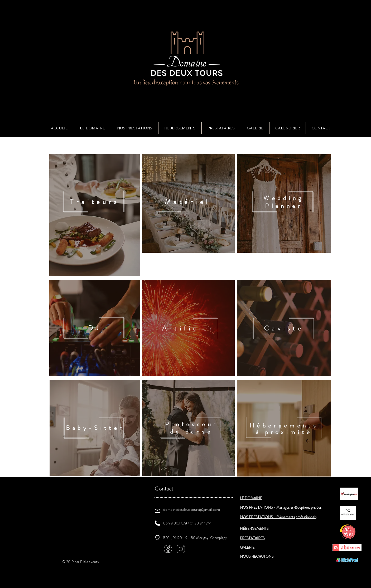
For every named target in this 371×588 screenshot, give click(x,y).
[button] (135, 128)
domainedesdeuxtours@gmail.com (192, 509)
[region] (95, 215)
